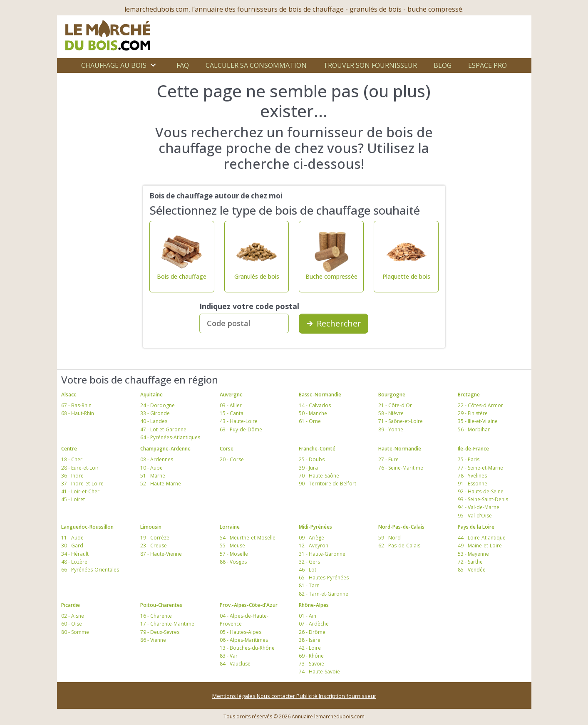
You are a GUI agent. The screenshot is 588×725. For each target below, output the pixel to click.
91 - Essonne (473, 484)
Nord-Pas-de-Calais (401, 527)
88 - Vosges (233, 562)
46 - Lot (308, 570)
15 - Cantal (232, 413)
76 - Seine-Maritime (401, 468)
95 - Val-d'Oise (475, 516)
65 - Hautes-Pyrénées (324, 578)
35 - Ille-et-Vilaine (478, 421)
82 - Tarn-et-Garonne (324, 594)
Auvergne (231, 395)
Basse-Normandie (320, 395)
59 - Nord (390, 538)
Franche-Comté (317, 449)
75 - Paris (469, 459)
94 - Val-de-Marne (479, 507)
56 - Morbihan (474, 429)
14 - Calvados (315, 405)
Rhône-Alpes (314, 605)
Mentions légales (234, 696)
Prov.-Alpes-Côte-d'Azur (249, 605)
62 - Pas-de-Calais (399, 546)
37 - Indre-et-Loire (82, 484)
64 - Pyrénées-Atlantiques (170, 437)
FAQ (183, 65)
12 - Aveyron (314, 546)
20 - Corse (232, 459)
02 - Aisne (73, 616)
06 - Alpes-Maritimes (244, 640)
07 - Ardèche (314, 624)
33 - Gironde (155, 413)
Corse (227, 449)
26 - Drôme (312, 632)
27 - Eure (388, 459)
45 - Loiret (73, 499)
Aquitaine (151, 395)
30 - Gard (72, 546)
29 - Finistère (473, 413)
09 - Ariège (311, 538)
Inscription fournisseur (347, 696)
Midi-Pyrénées (315, 527)
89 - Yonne (391, 429)
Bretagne (469, 395)
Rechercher (334, 323)
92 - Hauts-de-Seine (481, 491)
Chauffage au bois (114, 65)
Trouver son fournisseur (370, 65)
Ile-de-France (473, 449)
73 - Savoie (311, 664)
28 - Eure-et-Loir (80, 468)
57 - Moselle (234, 554)
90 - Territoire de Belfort (327, 484)
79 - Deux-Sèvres (160, 632)
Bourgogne (392, 395)
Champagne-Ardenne (165, 449)
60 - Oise (72, 624)
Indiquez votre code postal (249, 306)
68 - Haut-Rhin (78, 413)
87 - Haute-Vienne (161, 554)
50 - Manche (313, 413)
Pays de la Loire (476, 527)
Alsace (69, 395)
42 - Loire (310, 648)
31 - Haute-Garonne (322, 554)
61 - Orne (310, 421)
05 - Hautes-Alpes (241, 632)
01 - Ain (308, 616)
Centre (69, 449)
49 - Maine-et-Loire (480, 546)
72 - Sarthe (470, 562)
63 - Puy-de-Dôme (241, 429)
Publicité (308, 696)
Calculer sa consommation (256, 65)
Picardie (71, 605)
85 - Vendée (472, 570)
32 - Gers (309, 562)
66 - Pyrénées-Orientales (90, 570)
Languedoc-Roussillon (87, 527)
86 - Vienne (153, 640)
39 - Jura (308, 468)
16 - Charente (156, 616)
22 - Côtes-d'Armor (480, 405)
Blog (443, 65)
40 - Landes (154, 421)
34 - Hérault (75, 554)
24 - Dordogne (158, 405)
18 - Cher (72, 459)
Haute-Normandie (400, 449)
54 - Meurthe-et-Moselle (248, 538)
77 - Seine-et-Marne (480, 468)
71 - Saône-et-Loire (401, 421)
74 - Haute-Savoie (319, 672)
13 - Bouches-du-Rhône (247, 648)
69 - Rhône (311, 656)
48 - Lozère (74, 562)
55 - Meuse (232, 546)
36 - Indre (72, 476)
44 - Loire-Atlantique (482, 538)
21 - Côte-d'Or (395, 405)
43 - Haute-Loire (239, 421)
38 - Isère (310, 640)
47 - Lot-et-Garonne (163, 429)
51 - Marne (153, 476)
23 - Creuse (154, 546)
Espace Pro (488, 65)
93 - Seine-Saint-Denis (483, 499)
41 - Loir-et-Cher (80, 491)
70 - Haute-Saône (319, 476)
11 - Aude (72, 538)
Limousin (151, 527)
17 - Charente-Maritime (167, 624)
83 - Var (229, 656)
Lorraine (230, 527)
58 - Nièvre (391, 413)
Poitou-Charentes (161, 605)
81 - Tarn (309, 585)
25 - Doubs (312, 459)
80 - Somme (75, 632)
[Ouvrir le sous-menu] (153, 65)
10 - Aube (151, 468)
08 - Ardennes (157, 459)
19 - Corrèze (155, 538)
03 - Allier (231, 405)
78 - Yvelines (472, 476)
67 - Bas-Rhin (76, 405)
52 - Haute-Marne (161, 484)
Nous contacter (277, 696)
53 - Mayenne (473, 554)
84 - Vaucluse (235, 664)
